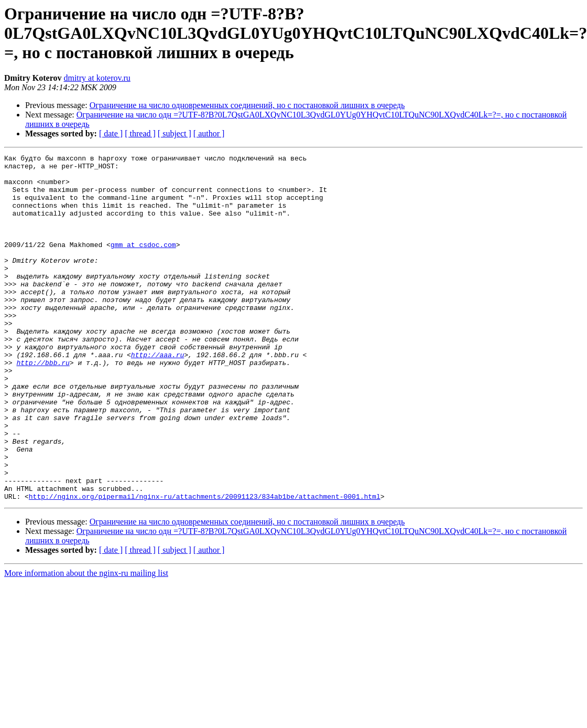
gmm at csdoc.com (143, 263)
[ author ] (209, 133)
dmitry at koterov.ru (97, 78)
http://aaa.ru (157, 395)
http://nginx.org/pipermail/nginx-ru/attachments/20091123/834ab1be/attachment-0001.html (205, 565)
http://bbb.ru (43, 405)
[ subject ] (175, 133)
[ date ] (111, 133)
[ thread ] (140, 133)
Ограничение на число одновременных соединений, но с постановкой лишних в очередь (247, 105)
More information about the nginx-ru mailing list (86, 642)
